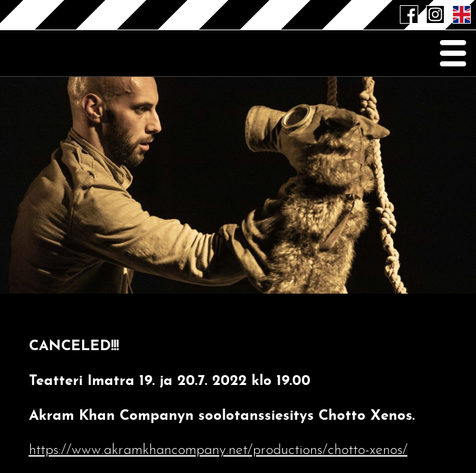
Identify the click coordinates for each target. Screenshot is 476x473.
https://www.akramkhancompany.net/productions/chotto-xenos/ (218, 450)
